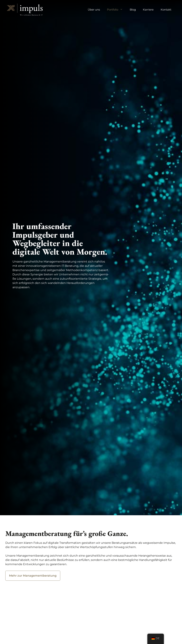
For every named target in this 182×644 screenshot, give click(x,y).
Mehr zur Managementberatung (33, 577)
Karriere (148, 10)
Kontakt (166, 10)
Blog (133, 10)
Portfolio (117, 10)
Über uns (94, 10)
